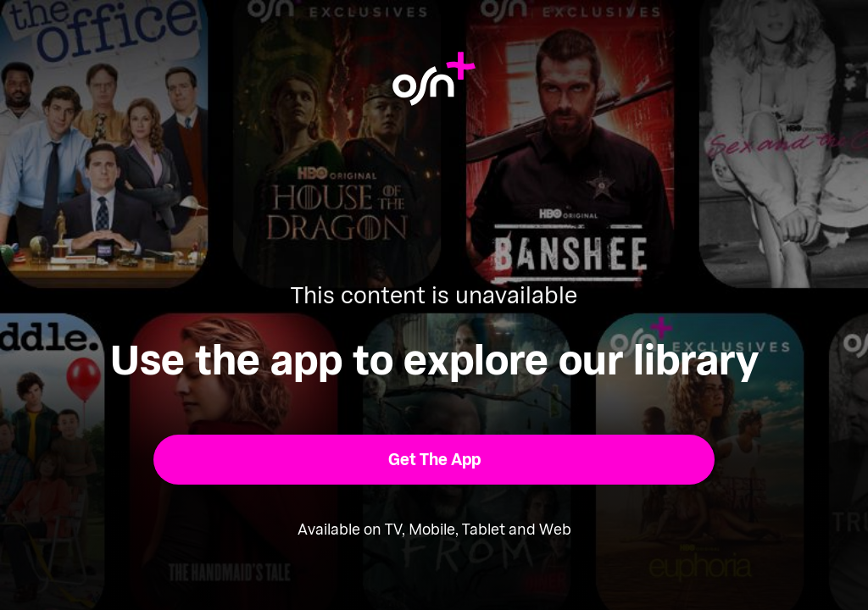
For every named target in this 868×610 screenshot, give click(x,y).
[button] (434, 460)
